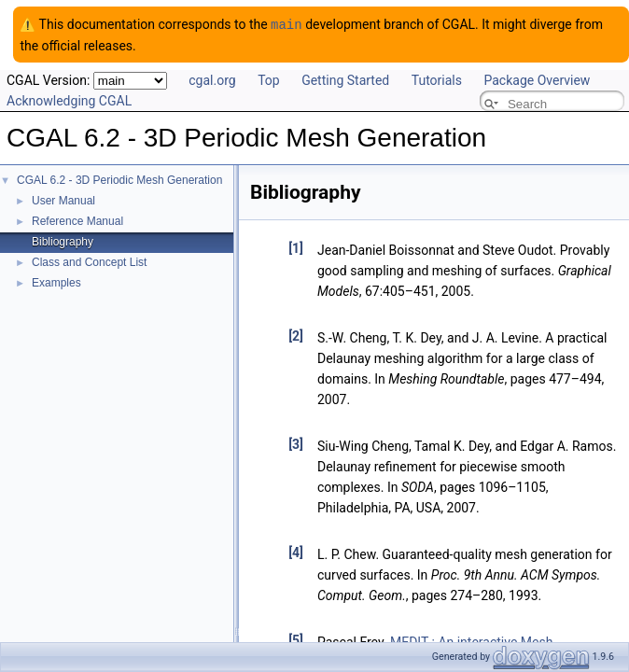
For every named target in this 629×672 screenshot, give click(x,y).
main (287, 24)
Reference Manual (77, 220)
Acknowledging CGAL (69, 100)
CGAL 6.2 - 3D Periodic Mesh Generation (119, 179)
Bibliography (63, 241)
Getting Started (345, 79)
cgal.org (212, 79)
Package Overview (537, 79)
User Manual (63, 200)
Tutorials (437, 79)
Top (269, 79)
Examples (56, 282)
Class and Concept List (89, 261)
